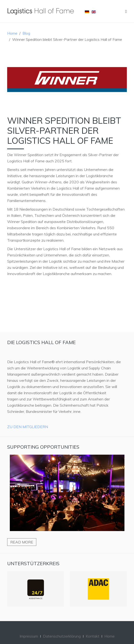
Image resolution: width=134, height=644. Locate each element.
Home (12, 33)
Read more (22, 542)
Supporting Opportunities (43, 447)
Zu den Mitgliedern (28, 427)
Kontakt (93, 636)
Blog (26, 33)
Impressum (29, 636)
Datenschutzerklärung (62, 636)
